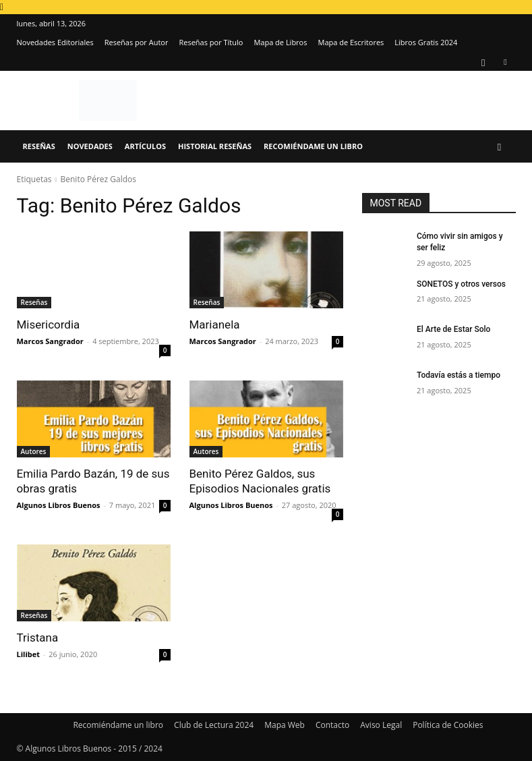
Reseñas (39, 146)
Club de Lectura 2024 (214, 725)
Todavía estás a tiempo (459, 375)
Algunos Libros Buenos (59, 505)
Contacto (332, 725)
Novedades (90, 146)
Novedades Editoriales (55, 42)
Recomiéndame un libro (313, 146)
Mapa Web (285, 725)
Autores (34, 451)
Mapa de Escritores (351, 42)
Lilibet (29, 654)
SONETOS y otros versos (461, 284)
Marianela (215, 325)
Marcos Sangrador (50, 341)
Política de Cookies (448, 725)
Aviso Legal (381, 725)
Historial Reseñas (215, 146)
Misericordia (49, 325)
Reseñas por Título (211, 42)
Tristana (38, 638)
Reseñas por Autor (137, 42)
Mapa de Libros (280, 42)
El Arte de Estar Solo (453, 329)
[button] (500, 147)
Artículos (145, 146)
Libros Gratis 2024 (426, 42)
